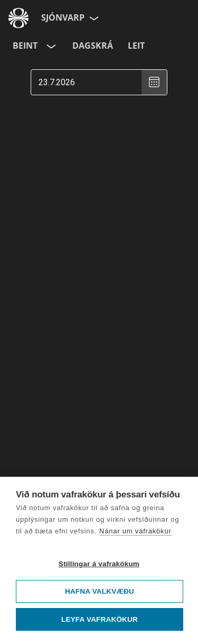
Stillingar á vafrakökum (99, 564)
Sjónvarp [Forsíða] (63, 17)
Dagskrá (93, 46)
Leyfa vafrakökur (100, 619)
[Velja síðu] (93, 18)
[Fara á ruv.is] (18, 18)
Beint (25, 46)
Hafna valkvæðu (100, 591)
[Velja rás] (50, 46)
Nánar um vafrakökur (135, 531)
